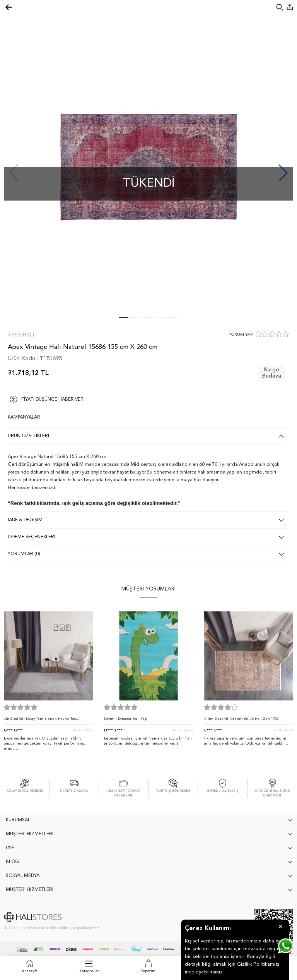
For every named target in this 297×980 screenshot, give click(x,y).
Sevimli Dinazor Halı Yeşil (126, 719)
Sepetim (148, 971)
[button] (288, 673)
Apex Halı (21, 335)
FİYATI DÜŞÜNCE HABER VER (52, 400)
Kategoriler (89, 971)
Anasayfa (30, 971)
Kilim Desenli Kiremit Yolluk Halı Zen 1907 (242, 719)
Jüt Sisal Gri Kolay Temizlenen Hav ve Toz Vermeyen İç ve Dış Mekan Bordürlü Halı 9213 (44, 721)
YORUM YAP (241, 335)
